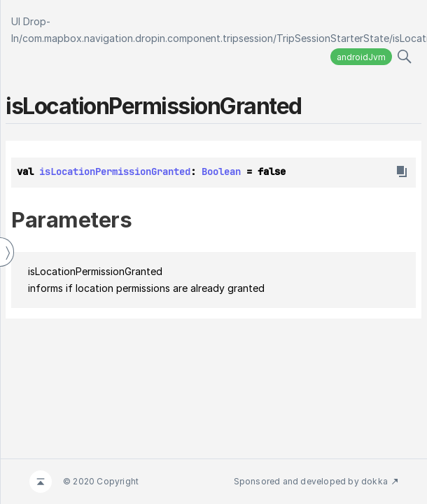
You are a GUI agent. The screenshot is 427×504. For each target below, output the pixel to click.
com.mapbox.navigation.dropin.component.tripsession (148, 38)
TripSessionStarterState (333, 38)
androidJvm (361, 57)
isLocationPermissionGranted (115, 171)
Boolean (221, 171)
